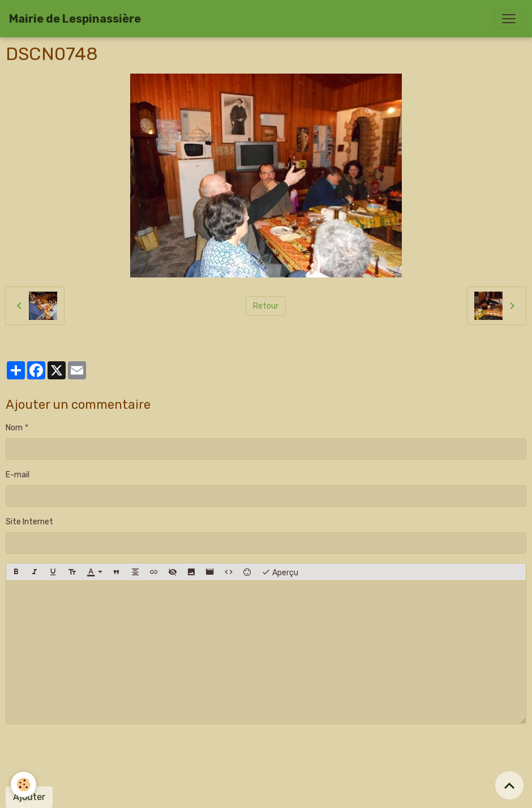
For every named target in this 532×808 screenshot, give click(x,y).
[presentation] (92, 755)
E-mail (18, 475)
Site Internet (29, 522)
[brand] (75, 19)
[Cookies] (24, 785)
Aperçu (280, 572)
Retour (266, 306)
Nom (14, 428)
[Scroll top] (509, 785)
